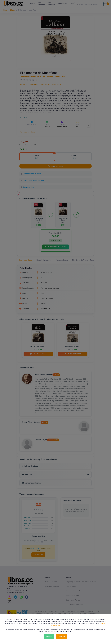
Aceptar (49, 637)
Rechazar (61, 637)
